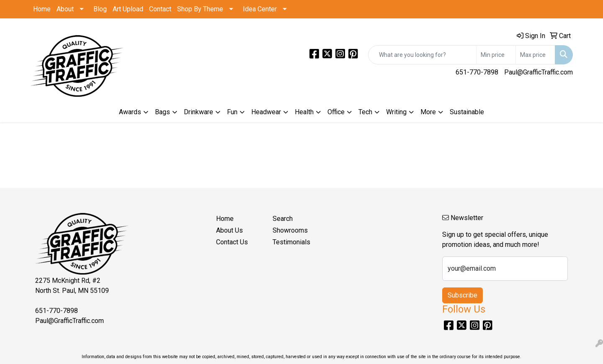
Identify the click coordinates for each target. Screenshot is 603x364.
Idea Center (260, 9)
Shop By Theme (200, 9)
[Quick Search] (422, 55)
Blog (100, 9)
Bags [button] (162, 112)
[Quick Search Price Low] (496, 55)
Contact (160, 9)
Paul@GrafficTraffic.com (539, 72)
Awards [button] (130, 112)
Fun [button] (232, 112)
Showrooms (290, 230)
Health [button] (304, 112)
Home (42, 9)
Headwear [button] (266, 112)
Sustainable (467, 112)
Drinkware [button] (198, 112)
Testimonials (291, 242)
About (65, 9)
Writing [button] (396, 112)
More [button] (428, 112)
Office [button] (336, 112)
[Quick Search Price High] (535, 55)
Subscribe (463, 295)
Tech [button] (365, 112)
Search (283, 219)
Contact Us (232, 242)
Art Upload (128, 9)
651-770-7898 (477, 72)
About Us (229, 230)
